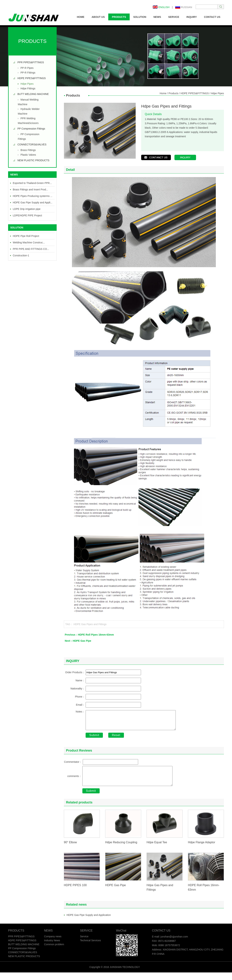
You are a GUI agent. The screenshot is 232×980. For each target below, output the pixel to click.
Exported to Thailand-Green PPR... (32, 183)
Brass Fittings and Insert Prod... (30, 190)
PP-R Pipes (27, 68)
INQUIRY (192, 17)
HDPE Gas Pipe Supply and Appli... (33, 202)
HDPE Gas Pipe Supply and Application (89, 923)
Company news (53, 944)
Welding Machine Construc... (29, 242)
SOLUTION (140, 17)
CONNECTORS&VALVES (32, 144)
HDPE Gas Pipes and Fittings (90, 624)
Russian (184, 7)
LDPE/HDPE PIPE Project (27, 215)
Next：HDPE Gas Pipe (78, 641)
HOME (81, 17)
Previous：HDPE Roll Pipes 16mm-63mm (89, 635)
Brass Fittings (28, 150)
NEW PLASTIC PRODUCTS (33, 160)
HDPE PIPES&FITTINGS (32, 78)
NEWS (157, 17)
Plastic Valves (28, 155)
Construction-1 (21, 255)
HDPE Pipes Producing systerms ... (33, 196)
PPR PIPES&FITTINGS (31, 62)
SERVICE (174, 17)
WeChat (121, 938)
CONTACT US (212, 17)
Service (84, 944)
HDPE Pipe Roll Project (26, 236)
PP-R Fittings (28, 73)
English (161, 7)
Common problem (54, 952)
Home (163, 93)
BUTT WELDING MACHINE (33, 94)
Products (173, 93)
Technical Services (90, 948)
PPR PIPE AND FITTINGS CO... (31, 249)
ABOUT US (98, 17)
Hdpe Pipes (27, 84)
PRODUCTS (119, 17)
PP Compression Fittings (31, 129)
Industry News (52, 948)
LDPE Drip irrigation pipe (27, 209)
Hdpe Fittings (28, 88)
